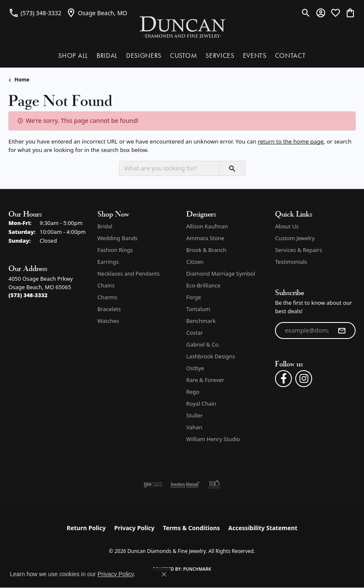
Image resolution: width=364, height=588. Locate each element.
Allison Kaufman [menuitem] (207, 226)
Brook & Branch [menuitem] (206, 250)
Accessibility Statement (263, 528)
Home (22, 80)
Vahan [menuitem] (194, 427)
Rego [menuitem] (193, 392)
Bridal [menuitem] (105, 226)
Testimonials (291, 262)
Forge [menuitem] (194, 297)
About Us (287, 226)
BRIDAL (107, 56)
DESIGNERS (144, 56)
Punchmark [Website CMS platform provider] (197, 569)
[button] (306, 13)
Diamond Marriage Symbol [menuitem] (221, 274)
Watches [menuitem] (108, 321)
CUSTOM (183, 56)
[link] (35, 13)
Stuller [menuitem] (195, 415)
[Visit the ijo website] (153, 485)
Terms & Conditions (191, 528)
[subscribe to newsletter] (342, 331)
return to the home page (291, 141)
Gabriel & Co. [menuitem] (203, 344)
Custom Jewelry (295, 238)
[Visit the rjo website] (214, 485)
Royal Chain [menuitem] (201, 404)
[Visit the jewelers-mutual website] (185, 485)
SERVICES (220, 56)
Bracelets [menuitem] (109, 309)
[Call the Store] (28, 295)
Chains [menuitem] (106, 285)
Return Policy (86, 528)
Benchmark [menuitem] (201, 321)
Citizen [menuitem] (195, 262)
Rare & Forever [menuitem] (205, 380)
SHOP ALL (73, 56)
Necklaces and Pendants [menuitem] (129, 274)
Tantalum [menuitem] (198, 309)
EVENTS (255, 56)
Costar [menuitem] (195, 333)
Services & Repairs (298, 250)
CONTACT (290, 56)
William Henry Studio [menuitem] (213, 439)
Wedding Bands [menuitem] (118, 238)
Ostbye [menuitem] (195, 368)
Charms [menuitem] (107, 297)
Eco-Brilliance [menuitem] (204, 285)
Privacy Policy (134, 528)
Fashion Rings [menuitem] (115, 250)
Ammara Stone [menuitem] (205, 238)
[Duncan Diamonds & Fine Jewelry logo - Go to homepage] (182, 27)
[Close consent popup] (164, 574)
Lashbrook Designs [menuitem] (211, 356)
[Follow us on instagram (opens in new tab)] (304, 379)
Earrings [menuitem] (108, 262)
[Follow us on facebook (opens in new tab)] (283, 379)
